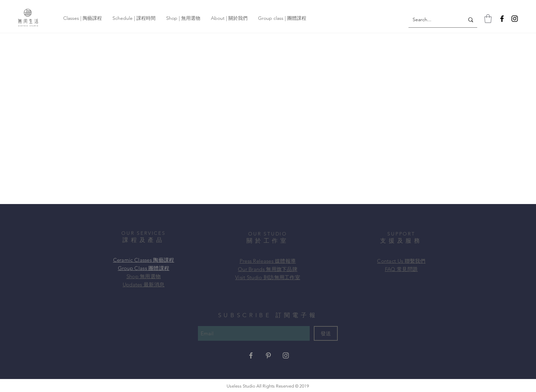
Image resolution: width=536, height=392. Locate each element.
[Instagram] (515, 19)
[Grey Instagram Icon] (286, 355)
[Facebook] (502, 19)
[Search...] (431, 20)
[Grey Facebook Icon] (251, 355)
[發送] (326, 333)
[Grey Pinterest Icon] (268, 355)
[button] (488, 19)
